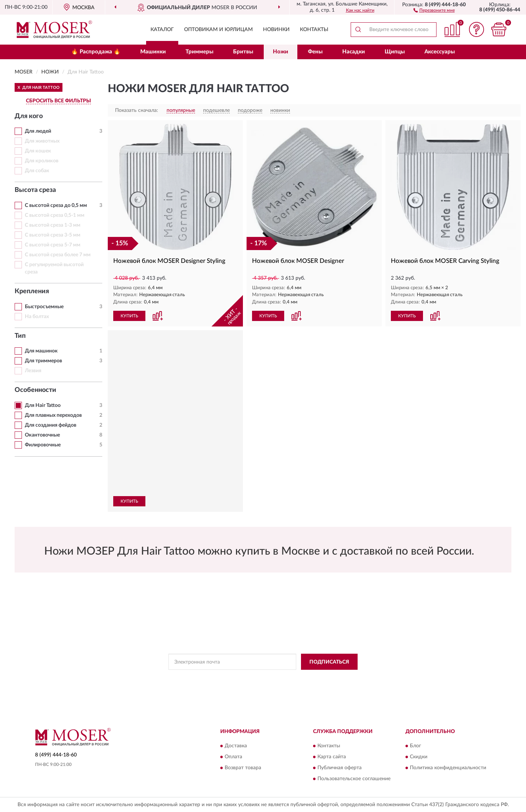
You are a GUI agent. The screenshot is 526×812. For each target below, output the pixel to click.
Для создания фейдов (51, 425)
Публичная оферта (340, 768)
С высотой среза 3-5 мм (53, 235)
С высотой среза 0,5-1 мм (55, 215)
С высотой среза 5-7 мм (53, 245)
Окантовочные (42, 435)
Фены (315, 52)
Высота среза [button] (35, 190)
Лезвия (33, 371)
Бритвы (243, 52)
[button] (434, 10)
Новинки (276, 30)
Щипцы (395, 52)
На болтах (37, 317)
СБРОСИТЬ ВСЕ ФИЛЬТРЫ (58, 101)
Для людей (38, 131)
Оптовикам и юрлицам (218, 30)
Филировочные (43, 445)
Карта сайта (332, 757)
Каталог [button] (162, 30)
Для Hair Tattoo (43, 405)
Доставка (236, 746)
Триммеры (199, 52)
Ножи (281, 52)
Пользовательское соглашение (354, 779)
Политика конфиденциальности (448, 768)
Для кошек (38, 151)
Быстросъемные (44, 307)
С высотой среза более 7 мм (58, 255)
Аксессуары (440, 52)
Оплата (233, 757)
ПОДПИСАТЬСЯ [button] (329, 662)
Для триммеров (43, 361)
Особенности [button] (35, 390)
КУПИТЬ (129, 316)
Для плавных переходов (53, 415)
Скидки (419, 757)
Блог (416, 746)
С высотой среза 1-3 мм (53, 225)
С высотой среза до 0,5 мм (56, 205)
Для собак (37, 171)
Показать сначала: (137, 110)
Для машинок (41, 351)
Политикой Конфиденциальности (263, 678)
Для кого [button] (29, 116)
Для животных (42, 141)
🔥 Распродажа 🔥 (96, 52)
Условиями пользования (328, 678)
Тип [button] (20, 336)
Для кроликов (42, 161)
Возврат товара (243, 768)
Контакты (314, 30)
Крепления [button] (32, 291)
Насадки (354, 52)
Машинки (153, 52)
